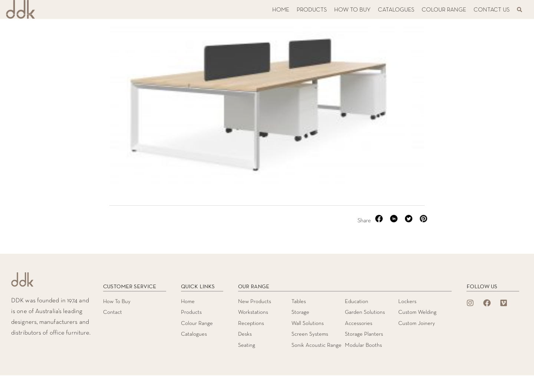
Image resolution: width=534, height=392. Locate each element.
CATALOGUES (396, 10)
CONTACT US (492, 10)
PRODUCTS (312, 10)
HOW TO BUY (352, 10)
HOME (281, 10)
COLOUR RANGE (444, 10)
